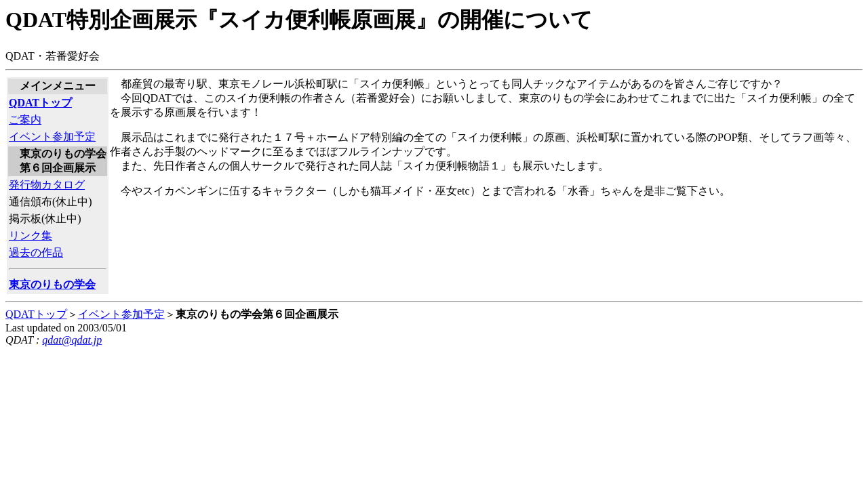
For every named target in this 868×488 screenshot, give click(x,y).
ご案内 (25, 120)
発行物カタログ (47, 185)
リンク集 (31, 236)
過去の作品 (36, 252)
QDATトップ (36, 314)
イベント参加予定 (52, 137)
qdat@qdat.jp (72, 340)
